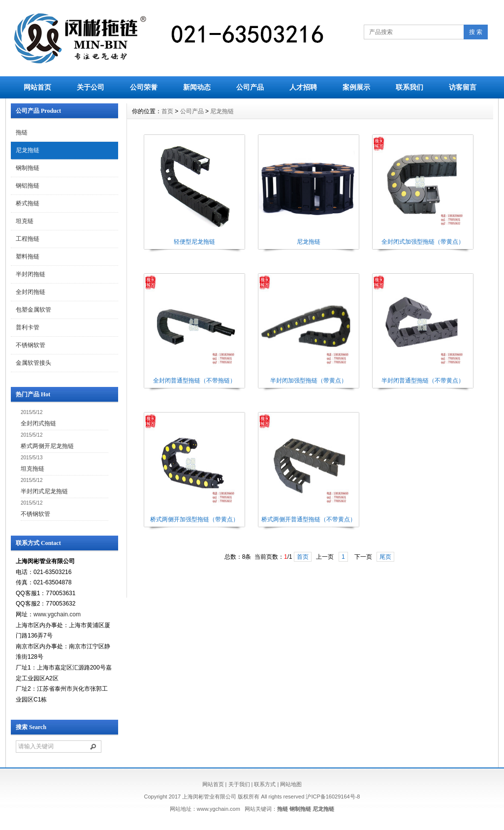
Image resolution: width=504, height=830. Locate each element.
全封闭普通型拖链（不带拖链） (194, 381)
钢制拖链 (28, 168)
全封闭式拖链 (38, 423)
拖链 (22, 132)
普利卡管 (28, 327)
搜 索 (476, 32)
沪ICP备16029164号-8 (333, 797)
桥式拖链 (28, 203)
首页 (167, 111)
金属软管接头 (33, 363)
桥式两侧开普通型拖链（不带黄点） (309, 519)
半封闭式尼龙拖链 (44, 491)
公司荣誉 (144, 87)
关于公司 (91, 87)
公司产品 (250, 87)
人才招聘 (303, 87)
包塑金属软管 (33, 310)
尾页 (385, 557)
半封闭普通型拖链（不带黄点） (423, 381)
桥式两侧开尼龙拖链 (47, 446)
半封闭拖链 (31, 274)
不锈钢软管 (31, 345)
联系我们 (409, 87)
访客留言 (463, 87)
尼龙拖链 (28, 150)
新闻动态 (197, 87)
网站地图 (291, 784)
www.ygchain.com (57, 614)
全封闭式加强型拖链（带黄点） (423, 242)
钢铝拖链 (28, 186)
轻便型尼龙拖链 (194, 242)
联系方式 (265, 784)
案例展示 (356, 87)
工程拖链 (28, 239)
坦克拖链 (32, 469)
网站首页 (37, 87)
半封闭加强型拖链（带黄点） (309, 381)
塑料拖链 (28, 256)
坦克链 (25, 221)
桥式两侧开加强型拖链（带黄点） (194, 519)
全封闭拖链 (31, 292)
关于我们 (239, 784)
